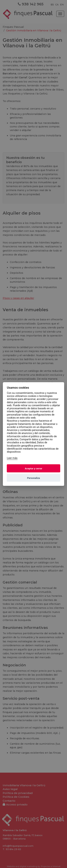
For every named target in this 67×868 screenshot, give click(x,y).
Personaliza (34, 478)
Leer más (12, 458)
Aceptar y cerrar (34, 468)
